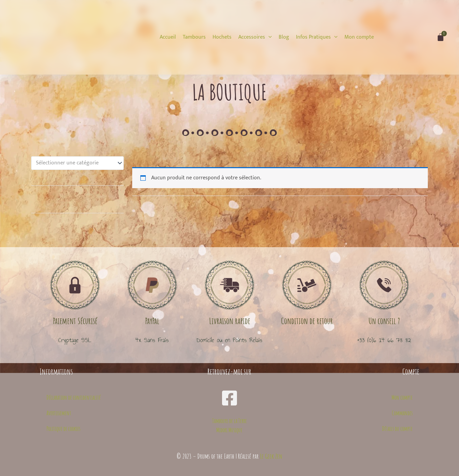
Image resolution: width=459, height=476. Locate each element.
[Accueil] (168, 37)
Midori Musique (229, 430)
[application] (268, 37)
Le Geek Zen (271, 456)
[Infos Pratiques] (317, 37)
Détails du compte (397, 429)
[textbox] (74, 163)
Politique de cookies (63, 429)
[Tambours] (194, 37)
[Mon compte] (359, 37)
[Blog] (284, 37)
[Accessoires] (255, 37)
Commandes (402, 413)
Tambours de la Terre (229, 421)
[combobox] (77, 163)
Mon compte (402, 397)
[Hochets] (222, 37)
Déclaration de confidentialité (74, 397)
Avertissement (59, 413)
